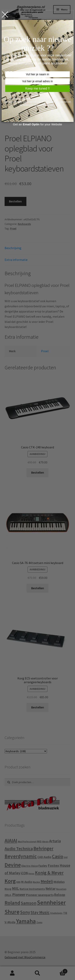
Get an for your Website (38, 124)
